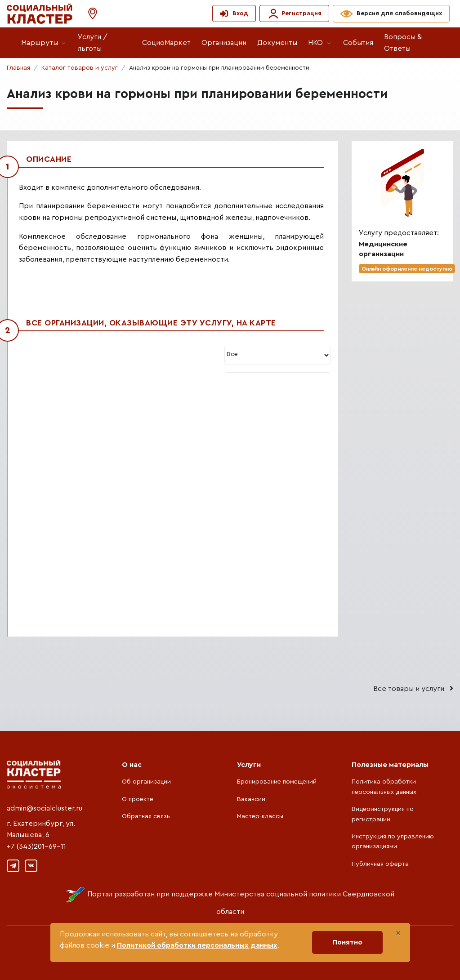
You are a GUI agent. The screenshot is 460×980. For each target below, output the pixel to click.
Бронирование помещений (277, 782)
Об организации (146, 782)
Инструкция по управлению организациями (393, 842)
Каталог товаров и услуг (80, 68)
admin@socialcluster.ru (45, 808)
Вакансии (251, 799)
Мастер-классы (260, 816)
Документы (277, 43)
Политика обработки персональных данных (384, 787)
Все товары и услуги (413, 688)
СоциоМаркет (166, 43)
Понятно (347, 942)
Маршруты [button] (40, 43)
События (358, 43)
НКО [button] (315, 43)
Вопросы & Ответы (403, 43)
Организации (224, 43)
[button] (88, 14)
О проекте (138, 799)
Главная (18, 68)
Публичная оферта (380, 864)
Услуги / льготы (93, 43)
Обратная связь (146, 816)
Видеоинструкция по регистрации (383, 814)
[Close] (398, 933)
